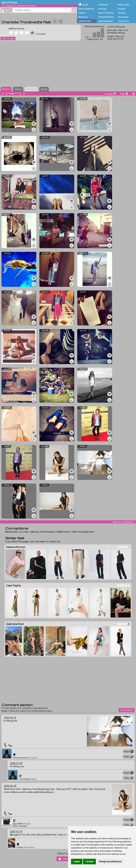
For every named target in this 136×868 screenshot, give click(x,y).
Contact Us (123, 21)
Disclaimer (123, 17)
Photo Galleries (86, 9)
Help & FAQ (123, 5)
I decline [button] (89, 861)
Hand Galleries (105, 21)
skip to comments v (124, 522)
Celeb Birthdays (106, 17)
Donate (122, 9)
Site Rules (103, 5)
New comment (127, 710)
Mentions (83, 17)
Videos (82, 13)
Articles (102, 9)
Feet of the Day (106, 13)
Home (85, 5)
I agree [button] (77, 861)
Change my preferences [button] (110, 861)
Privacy (122, 13)
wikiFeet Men (85, 21)
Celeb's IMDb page (116, 26)
